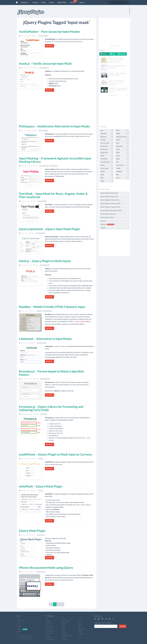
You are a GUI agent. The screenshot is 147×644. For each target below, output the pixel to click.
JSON (107, 175)
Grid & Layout (107, 168)
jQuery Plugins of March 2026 (114, 200)
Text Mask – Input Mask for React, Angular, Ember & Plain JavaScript (53, 195)
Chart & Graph (107, 143)
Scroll (122, 149)
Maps (107, 178)
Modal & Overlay (122, 137)
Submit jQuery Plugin (114, 217)
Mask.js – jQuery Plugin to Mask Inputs (45, 261)
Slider (122, 153)
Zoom (122, 178)
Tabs (122, 162)
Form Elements (43, 36)
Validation (44, 414)
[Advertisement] (57, 110)
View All (120, 95)
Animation (107, 134)
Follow (82, 2)
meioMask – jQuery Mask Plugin (41, 486)
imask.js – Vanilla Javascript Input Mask (45, 64)
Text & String (54, 166)
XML (122, 175)
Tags (113, 54)
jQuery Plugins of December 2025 (114, 210)
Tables (122, 159)
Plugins (104, 54)
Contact (114, 228)
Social (122, 156)
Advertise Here (114, 46)
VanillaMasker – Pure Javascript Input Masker (50, 32)
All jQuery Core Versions (24, 640)
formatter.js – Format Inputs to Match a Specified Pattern (51, 373)
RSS (18, 633)
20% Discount (111, 224)
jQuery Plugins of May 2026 (114, 193)
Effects (107, 156)
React (122, 143)
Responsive (122, 146)
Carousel (107, 140)
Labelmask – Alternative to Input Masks (45, 339)
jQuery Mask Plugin (32, 531)
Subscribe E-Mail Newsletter (25, 638)
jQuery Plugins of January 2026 (114, 207)
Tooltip (122, 168)
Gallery (107, 165)
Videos (44, 2)
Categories (25, 2)
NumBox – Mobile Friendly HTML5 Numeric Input (52, 307)
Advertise (73, 2)
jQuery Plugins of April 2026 (114, 196)
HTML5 (39, 311)
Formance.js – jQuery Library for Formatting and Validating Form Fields (51, 408)
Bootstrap (107, 137)
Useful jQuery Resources (114, 214)
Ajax (107, 130)
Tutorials (35, 2)
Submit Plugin (62, 2)
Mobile (122, 134)
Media (107, 181)
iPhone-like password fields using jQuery (46, 568)
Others (41, 459)
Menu (122, 130)
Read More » (49, 46)
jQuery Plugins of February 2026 (114, 203)
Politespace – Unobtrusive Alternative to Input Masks (54, 126)
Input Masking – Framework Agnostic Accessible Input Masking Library (55, 160)
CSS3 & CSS (107, 146)
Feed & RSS (107, 159)
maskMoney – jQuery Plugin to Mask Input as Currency (55, 454)
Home (18, 619)
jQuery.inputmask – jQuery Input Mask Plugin (49, 229)
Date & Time (41, 535)
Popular (52, 2)
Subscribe (123, 626)
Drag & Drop (107, 153)
